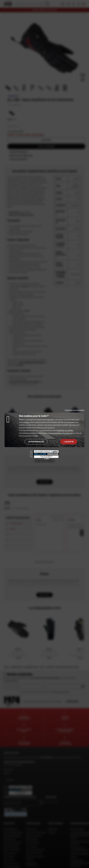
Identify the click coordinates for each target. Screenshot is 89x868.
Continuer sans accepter (75, 410)
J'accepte (69, 442)
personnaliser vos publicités (62, 433)
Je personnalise (36, 442)
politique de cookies (65, 430)
